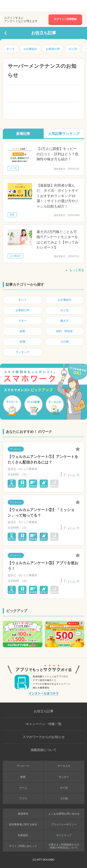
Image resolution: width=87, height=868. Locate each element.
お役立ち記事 (44, 711)
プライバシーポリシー (64, 824)
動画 (23, 777)
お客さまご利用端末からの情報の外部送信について (64, 846)
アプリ (23, 798)
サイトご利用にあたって (23, 846)
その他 (64, 798)
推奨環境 (23, 814)
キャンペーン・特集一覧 (44, 724)
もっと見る (75, 270)
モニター (64, 777)
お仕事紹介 (30, 49)
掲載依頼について (44, 750)
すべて (11, 49)
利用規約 (23, 835)
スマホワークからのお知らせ (44, 737)
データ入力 (64, 766)
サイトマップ (64, 835)
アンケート (23, 766)
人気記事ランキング (64, 134)
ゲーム (23, 788)
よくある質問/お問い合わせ (64, 814)
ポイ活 (73, 49)
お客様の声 (53, 49)
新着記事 (23, 134)
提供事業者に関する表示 (23, 824)
